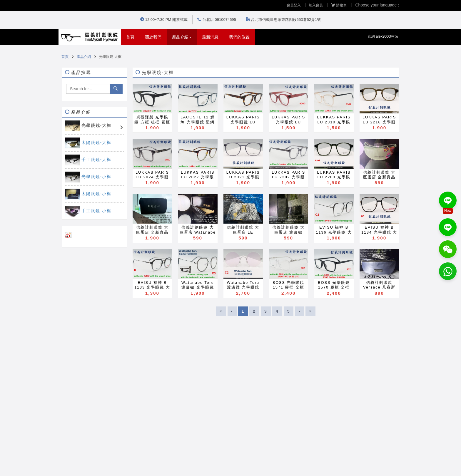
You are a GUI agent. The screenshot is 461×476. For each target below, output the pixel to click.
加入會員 (316, 5)
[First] (221, 311)
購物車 (339, 5)
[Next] (299, 311)
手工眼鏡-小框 (97, 211)
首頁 (133, 37)
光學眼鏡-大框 (97, 125)
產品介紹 (84, 57)
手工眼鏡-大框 (97, 160)
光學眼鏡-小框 (97, 177)
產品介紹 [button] (182, 37)
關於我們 (153, 37)
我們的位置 (239, 37)
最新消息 (210, 37)
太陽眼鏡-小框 (97, 194)
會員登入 (294, 5)
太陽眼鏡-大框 (97, 143)
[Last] (310, 311)
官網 (383, 36)
